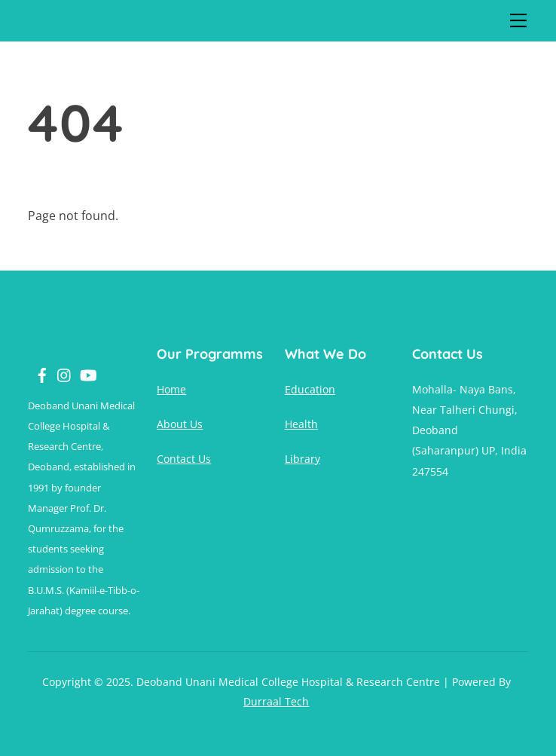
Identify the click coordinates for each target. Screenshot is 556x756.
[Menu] (518, 20)
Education (310, 389)
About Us (180, 424)
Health (301, 424)
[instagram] (59, 367)
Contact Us (184, 459)
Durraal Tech (276, 701)
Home (171, 389)
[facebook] (36, 367)
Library (302, 459)
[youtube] (81, 367)
